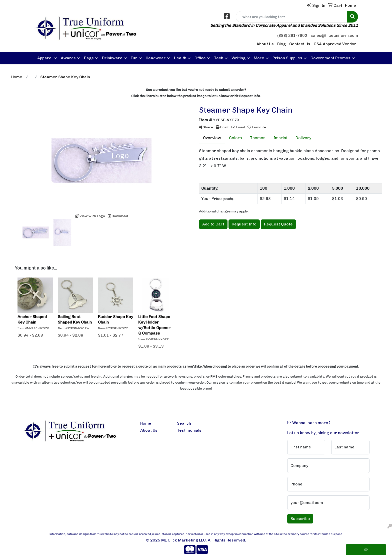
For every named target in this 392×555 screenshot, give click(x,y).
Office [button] (200, 58)
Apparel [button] (45, 58)
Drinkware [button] (112, 58)
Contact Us (300, 44)
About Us (265, 44)
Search (184, 423)
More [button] (259, 58)
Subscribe (300, 519)
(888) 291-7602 (292, 35)
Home (146, 423)
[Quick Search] (292, 17)
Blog (281, 44)
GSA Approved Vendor (335, 44)
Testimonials (189, 430)
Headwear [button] (156, 58)
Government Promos (330, 58)
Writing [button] (238, 58)
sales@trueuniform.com (334, 35)
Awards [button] (68, 58)
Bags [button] (89, 58)
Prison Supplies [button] (287, 58)
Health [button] (180, 58)
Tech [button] (219, 58)
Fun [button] (134, 58)
